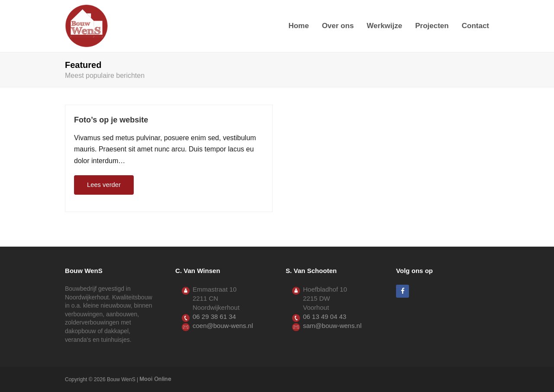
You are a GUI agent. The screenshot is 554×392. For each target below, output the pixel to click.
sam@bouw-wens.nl (332, 326)
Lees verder (104, 185)
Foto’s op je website (111, 120)
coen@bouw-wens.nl (223, 326)
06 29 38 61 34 (214, 316)
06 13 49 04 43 (325, 316)
